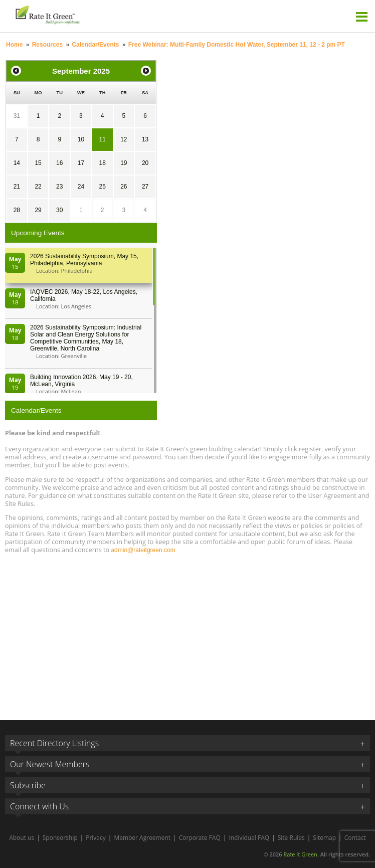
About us (22, 838)
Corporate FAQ (200, 838)
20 (145, 163)
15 (38, 163)
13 (145, 139)
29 (38, 210)
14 (17, 163)
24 (81, 187)
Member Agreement (142, 838)
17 (81, 163)
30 (59, 210)
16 (59, 163)
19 (124, 163)
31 (17, 116)
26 (124, 187)
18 (102, 163)
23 (59, 187)
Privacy (96, 838)
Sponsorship (60, 838)
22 (38, 187)
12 (124, 139)
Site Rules (291, 838)
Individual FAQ (249, 838)
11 (102, 139)
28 (17, 210)
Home (14, 45)
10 (81, 139)
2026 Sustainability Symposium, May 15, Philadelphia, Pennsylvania (84, 260)
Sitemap (324, 838)
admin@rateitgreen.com (143, 550)
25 (102, 187)
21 (17, 187)
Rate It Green (300, 854)
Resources (47, 45)
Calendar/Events (95, 45)
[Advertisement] (187, 632)
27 (145, 187)
